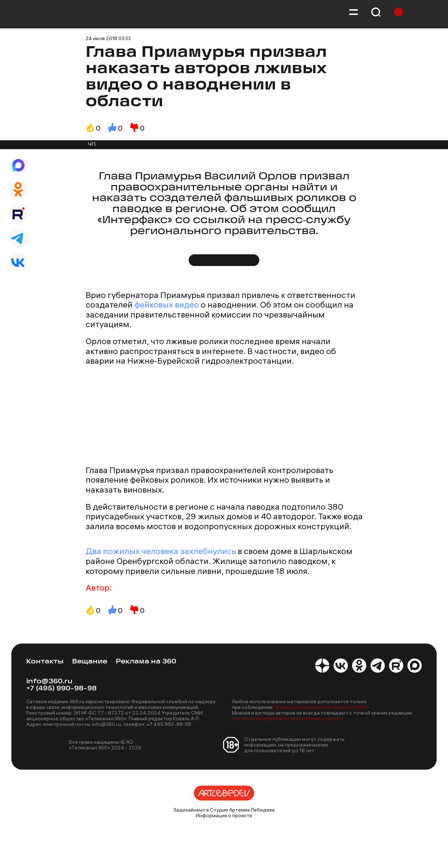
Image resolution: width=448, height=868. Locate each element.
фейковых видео (167, 304)
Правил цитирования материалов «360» (321, 707)
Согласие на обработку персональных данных (288, 718)
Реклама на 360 (146, 662)
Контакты (45, 662)
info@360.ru (49, 682)
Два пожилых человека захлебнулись (161, 551)
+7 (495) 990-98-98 (61, 689)
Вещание (90, 662)
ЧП (92, 145)
